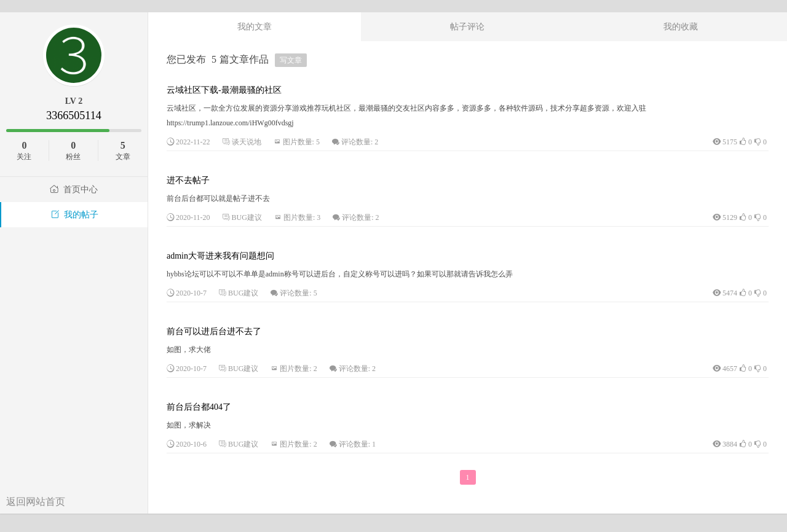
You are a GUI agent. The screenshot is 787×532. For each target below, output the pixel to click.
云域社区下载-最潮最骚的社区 (224, 90)
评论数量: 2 (360, 142)
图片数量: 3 (302, 217)
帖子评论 (467, 26)
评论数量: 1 (357, 444)
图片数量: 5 (301, 142)
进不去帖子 (188, 180)
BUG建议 (247, 217)
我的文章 (255, 26)
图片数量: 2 (298, 369)
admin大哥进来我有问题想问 (220, 256)
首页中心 (74, 190)
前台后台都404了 (199, 407)
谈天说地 (247, 142)
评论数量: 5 (298, 293)
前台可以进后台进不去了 (214, 331)
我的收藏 (681, 26)
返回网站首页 (36, 502)
